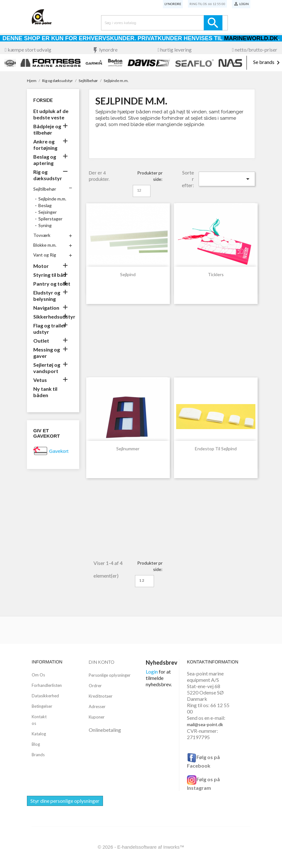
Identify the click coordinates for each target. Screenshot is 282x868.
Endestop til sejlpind (216, 449)
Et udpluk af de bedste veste (51, 114)
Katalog (39, 734)
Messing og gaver (47, 353)
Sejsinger (48, 212)
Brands (38, 755)
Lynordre (173, 4)
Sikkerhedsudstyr (53, 317)
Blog (36, 744)
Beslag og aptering (45, 160)
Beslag (45, 205)
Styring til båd (50, 275)
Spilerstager (50, 219)
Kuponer (97, 717)
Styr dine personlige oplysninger (65, 801)
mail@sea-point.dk (205, 724)
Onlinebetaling (105, 730)
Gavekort (59, 451)
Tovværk (42, 235)
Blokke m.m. (45, 245)
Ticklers (216, 274)
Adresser (97, 706)
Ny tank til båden (45, 392)
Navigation (46, 308)
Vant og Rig (45, 255)
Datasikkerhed (45, 696)
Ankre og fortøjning (45, 145)
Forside (43, 100)
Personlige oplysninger (110, 675)
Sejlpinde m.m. (52, 199)
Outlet (41, 341)
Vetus (40, 380)
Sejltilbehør (45, 189)
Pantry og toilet (52, 284)
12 (139, 190)
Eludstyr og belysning (47, 296)
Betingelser (42, 706)
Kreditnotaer (101, 696)
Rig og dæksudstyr (48, 175)
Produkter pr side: (150, 176)
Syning (45, 225)
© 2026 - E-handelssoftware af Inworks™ (141, 847)
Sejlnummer (128, 449)
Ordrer (95, 686)
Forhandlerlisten (47, 685)
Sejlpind (128, 274)
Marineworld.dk (251, 38)
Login (152, 672)
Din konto (102, 662)
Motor (41, 266)
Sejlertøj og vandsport (47, 368)
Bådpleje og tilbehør (47, 129)
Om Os (38, 675)
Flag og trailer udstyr (50, 329)
